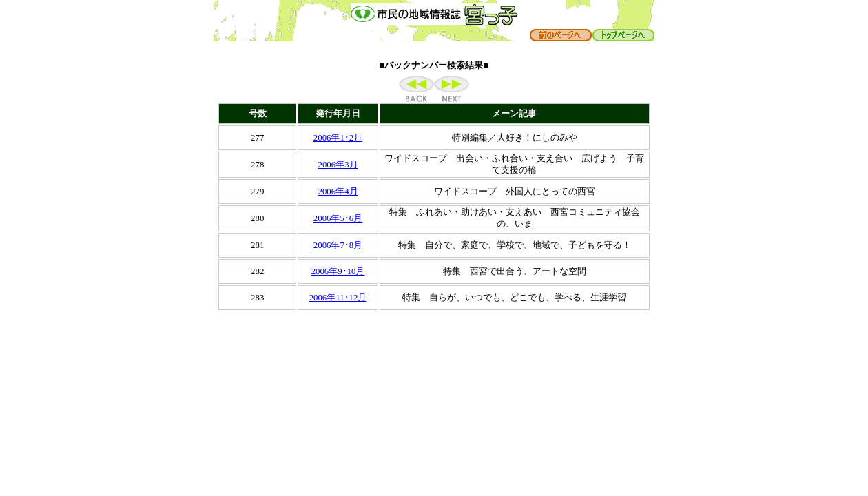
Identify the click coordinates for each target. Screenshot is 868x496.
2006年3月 (338, 165)
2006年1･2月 (338, 138)
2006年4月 (338, 192)
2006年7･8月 (338, 245)
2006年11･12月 (338, 298)
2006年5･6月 (338, 218)
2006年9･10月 (338, 271)
